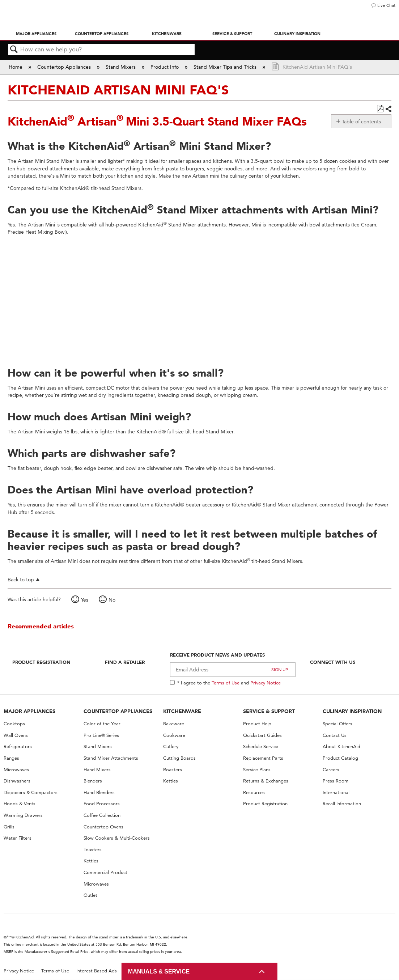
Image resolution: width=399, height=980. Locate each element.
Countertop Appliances (102, 34)
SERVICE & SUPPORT (269, 711)
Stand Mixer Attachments (111, 758)
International (336, 792)
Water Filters (18, 838)
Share (388, 109)
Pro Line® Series (101, 735)
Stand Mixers (121, 67)
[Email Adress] (233, 670)
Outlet (90, 895)
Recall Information (342, 804)
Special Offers (338, 724)
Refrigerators (18, 746)
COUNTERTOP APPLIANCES (118, 711)
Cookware (174, 735)
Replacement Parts (263, 758)
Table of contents (361, 122)
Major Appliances (36, 34)
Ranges (11, 758)
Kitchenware (167, 34)
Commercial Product (105, 872)
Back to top (21, 579)
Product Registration (41, 662)
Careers (331, 770)
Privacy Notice (266, 683)
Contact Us (335, 735)
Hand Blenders (99, 792)
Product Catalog (340, 758)
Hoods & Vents (20, 804)
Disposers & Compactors (31, 792)
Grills (9, 827)
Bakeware (174, 724)
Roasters (173, 770)
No (112, 600)
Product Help (257, 724)
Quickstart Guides (262, 735)
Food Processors (102, 804)
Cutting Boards (179, 758)
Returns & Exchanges (266, 781)
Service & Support (232, 34)
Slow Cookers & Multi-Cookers (117, 838)
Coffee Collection (102, 815)
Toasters (93, 850)
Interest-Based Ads (97, 971)
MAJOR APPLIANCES (29, 711)
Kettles (91, 861)
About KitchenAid (341, 746)
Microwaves (16, 770)
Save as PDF (380, 109)
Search (14, 50)
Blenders (93, 781)
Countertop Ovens (103, 827)
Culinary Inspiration (297, 34)
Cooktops (14, 724)
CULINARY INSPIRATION (352, 711)
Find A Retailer (125, 662)
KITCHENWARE (182, 711)
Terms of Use (226, 683)
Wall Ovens (16, 735)
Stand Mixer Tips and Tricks (226, 67)
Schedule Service (261, 746)
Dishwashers (17, 781)
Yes (85, 600)
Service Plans (257, 770)
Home (16, 67)
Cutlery (171, 746)
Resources (254, 792)
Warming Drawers (23, 815)
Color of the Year (102, 724)
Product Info (165, 67)
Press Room (336, 781)
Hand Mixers (97, 770)
